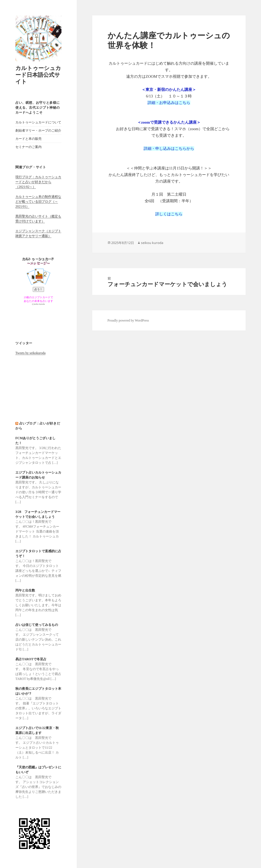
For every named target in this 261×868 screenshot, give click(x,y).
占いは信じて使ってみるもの (37, 625)
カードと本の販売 (28, 139)
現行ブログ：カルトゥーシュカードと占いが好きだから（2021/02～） (38, 182)
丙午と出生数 (25, 590)
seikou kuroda (152, 243)
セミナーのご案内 (28, 147)
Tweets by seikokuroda (30, 353)
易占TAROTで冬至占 (31, 659)
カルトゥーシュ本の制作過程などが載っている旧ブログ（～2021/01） (38, 201)
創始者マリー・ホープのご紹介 (38, 130)
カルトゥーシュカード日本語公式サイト (38, 75)
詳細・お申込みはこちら (169, 103)
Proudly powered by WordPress (128, 320)
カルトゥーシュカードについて (38, 122)
